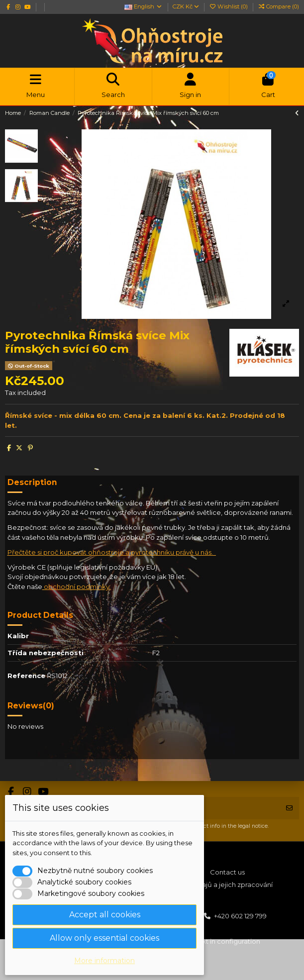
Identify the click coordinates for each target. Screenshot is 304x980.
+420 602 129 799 (240, 916)
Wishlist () (229, 6)
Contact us (227, 872)
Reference (26, 676)
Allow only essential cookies (104, 938)
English (144, 6)
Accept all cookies (105, 915)
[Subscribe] (289, 808)
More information (104, 961)
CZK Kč (186, 6)
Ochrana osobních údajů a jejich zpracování (203, 884)
